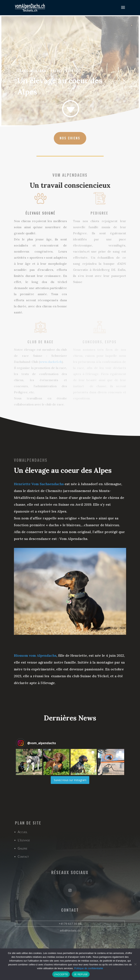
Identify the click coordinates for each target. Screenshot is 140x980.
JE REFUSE (81, 974)
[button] (29, 762)
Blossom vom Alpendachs (35, 655)
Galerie (24, 849)
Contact (25, 857)
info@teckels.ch (70, 929)
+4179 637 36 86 (70, 922)
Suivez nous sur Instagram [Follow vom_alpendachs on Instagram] (70, 780)
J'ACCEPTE (61, 974)
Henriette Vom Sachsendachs (39, 484)
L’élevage (25, 841)
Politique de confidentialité (89, 968)
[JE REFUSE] (135, 964)
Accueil (24, 833)
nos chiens (70, 138)
